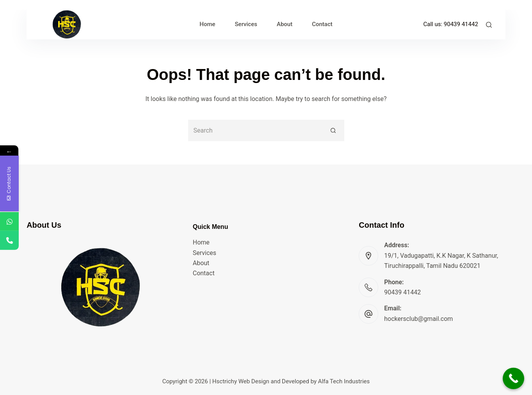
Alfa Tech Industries (344, 381)
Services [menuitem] (246, 24)
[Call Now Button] (513, 378)
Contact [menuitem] (322, 24)
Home (201, 242)
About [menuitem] (285, 24)
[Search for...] (255, 130)
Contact (204, 273)
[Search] (489, 25)
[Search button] (334, 130)
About (201, 263)
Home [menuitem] (207, 24)
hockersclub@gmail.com (418, 319)
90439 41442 (461, 24)
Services (205, 253)
